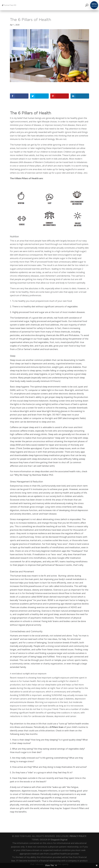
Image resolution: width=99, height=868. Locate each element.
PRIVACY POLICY (78, 836)
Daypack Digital (59, 840)
